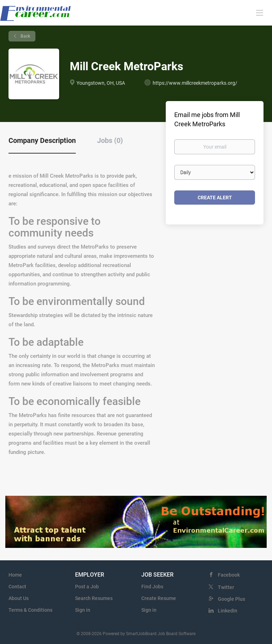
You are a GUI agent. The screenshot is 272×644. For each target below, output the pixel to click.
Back (25, 36)
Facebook (229, 575)
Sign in (83, 610)
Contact (17, 587)
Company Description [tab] (42, 140)
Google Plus (231, 599)
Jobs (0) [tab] (110, 140)
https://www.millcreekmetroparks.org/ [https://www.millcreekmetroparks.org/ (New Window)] (195, 83)
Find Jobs (152, 587)
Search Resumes (94, 598)
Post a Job (87, 587)
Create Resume (159, 598)
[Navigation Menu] (260, 12)
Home (15, 575)
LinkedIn (228, 611)
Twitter (226, 587)
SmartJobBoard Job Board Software (161, 634)
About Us (19, 598)
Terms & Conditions (30, 610)
